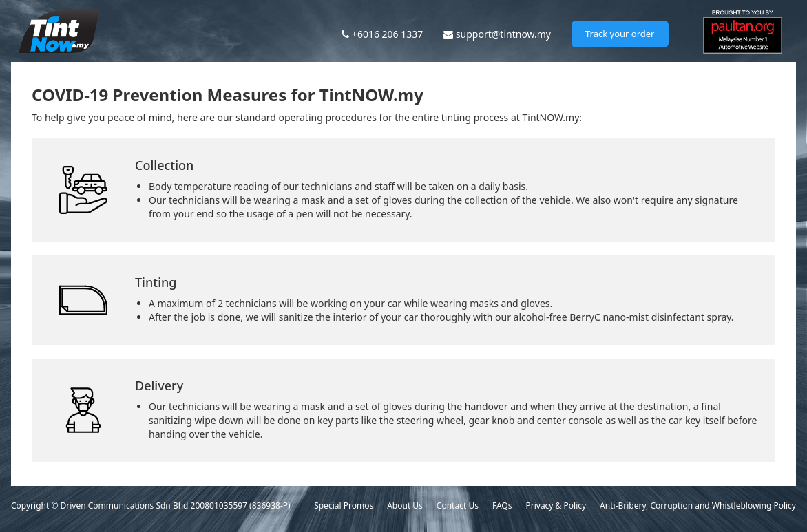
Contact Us (458, 506)
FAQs (502, 506)
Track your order (620, 34)
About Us (405, 506)
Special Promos (344, 506)
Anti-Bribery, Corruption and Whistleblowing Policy (698, 506)
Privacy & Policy (556, 506)
